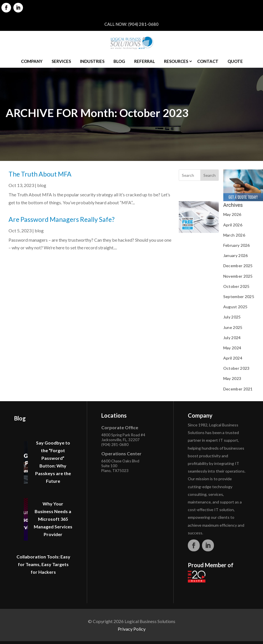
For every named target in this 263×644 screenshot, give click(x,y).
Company (32, 61)
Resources (176, 61)
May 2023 (232, 378)
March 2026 (234, 235)
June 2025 (233, 327)
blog (42, 185)
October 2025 (236, 286)
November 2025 (238, 276)
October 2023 (236, 368)
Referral (145, 61)
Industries (92, 61)
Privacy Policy (132, 629)
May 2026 (232, 214)
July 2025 (232, 317)
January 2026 (236, 255)
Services (61, 61)
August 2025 (235, 307)
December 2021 (238, 389)
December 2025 (238, 266)
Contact (208, 61)
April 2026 (233, 225)
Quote (235, 61)
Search (210, 175)
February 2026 (237, 245)
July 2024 (232, 338)
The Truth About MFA (40, 174)
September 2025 (239, 297)
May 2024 (232, 348)
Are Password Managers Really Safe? (62, 219)
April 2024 (233, 358)
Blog (119, 61)
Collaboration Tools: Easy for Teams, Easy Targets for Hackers (43, 564)
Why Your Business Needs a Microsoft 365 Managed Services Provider (53, 519)
